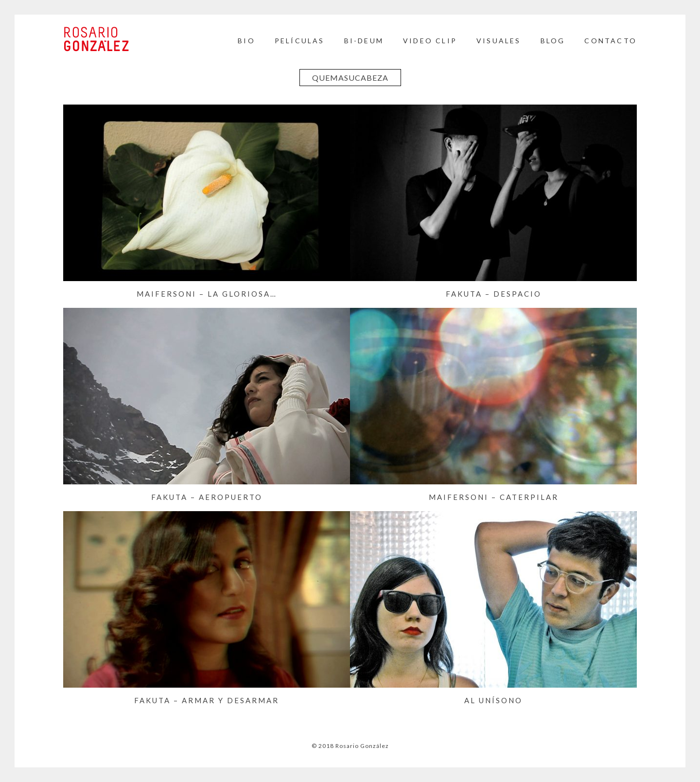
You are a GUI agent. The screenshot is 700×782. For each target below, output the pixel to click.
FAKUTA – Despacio (494, 294)
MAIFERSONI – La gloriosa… (207, 294)
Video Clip (430, 41)
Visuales (499, 41)
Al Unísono (493, 700)
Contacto (611, 41)
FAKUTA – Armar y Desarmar (207, 700)
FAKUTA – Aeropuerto (207, 497)
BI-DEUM (364, 41)
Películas (300, 41)
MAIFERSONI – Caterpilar (494, 497)
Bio (246, 41)
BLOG (553, 41)
